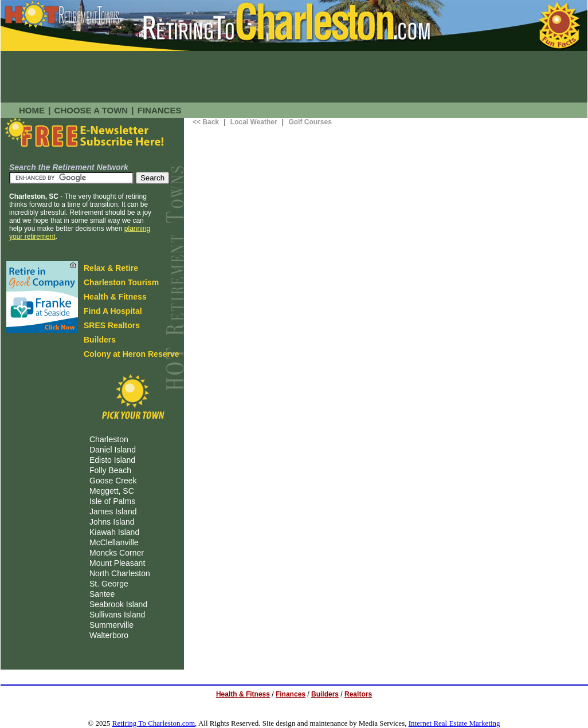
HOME (32, 110)
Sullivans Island (117, 615)
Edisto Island (112, 460)
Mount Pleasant (117, 563)
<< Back (206, 122)
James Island (113, 511)
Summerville (111, 625)
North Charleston (120, 573)
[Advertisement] (294, 77)
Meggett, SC (112, 491)
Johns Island (112, 522)
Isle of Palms (112, 501)
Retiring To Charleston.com (154, 723)
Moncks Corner (117, 553)
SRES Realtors (112, 325)
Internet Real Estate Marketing (454, 723)
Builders (100, 340)
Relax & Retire (111, 268)
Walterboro (109, 635)
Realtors (358, 694)
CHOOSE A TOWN (91, 110)
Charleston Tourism (121, 282)
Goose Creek (113, 481)
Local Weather (254, 122)
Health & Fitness (115, 297)
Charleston (109, 439)
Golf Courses (310, 122)
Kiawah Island (114, 532)
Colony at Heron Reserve (132, 354)
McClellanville (114, 542)
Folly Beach (110, 470)
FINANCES (160, 110)
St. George (109, 584)
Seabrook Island (118, 604)
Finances (291, 694)
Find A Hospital (113, 311)
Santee (102, 594)
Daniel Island (113, 450)
